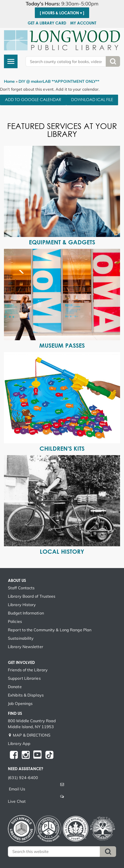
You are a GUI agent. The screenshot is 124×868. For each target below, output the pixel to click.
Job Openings (20, 703)
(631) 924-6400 (23, 778)
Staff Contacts (21, 588)
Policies (15, 621)
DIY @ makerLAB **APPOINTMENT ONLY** (59, 81)
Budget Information (26, 613)
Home (9, 81)
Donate (15, 687)
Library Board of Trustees (32, 596)
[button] (62, 4)
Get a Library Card (47, 23)
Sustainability (21, 638)
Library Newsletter (26, 647)
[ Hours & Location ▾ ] (62, 13)
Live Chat (17, 801)
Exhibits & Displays (26, 695)
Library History (22, 605)
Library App (19, 743)
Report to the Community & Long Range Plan (50, 630)
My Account (83, 23)
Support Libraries (24, 678)
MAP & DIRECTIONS (32, 735)
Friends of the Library (28, 670)
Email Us (17, 789)
